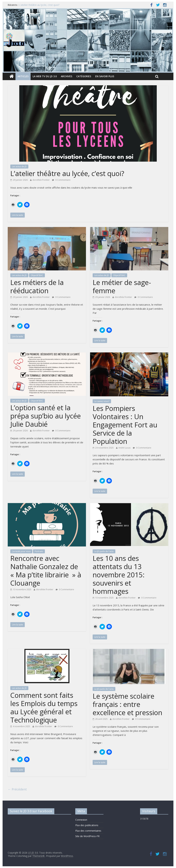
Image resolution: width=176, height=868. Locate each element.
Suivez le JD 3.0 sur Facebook (31, 811)
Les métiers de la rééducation (37, 286)
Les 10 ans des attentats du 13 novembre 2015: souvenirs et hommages (119, 575)
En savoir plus (105, 76)
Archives (67, 76)
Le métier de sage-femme (122, 286)
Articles (23, 76)
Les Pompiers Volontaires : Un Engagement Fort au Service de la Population (125, 425)
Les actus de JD (19, 167)
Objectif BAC (37, 275)
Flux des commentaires (88, 831)
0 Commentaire (61, 180)
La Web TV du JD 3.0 (45, 76)
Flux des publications (87, 825)
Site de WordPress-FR (87, 836)
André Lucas (124, 448)
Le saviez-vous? (102, 401)
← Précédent (17, 789)
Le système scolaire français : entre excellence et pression (127, 704)
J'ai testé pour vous (21, 551)
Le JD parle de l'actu (104, 551)
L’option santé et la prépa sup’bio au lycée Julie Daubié (46, 416)
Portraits (39, 551)
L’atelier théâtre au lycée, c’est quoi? (39, 5)
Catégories (84, 76)
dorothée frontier (41, 180)
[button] (88, 123)
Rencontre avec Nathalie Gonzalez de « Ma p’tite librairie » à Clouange (46, 571)
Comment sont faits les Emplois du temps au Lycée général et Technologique (44, 707)
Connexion (81, 820)
